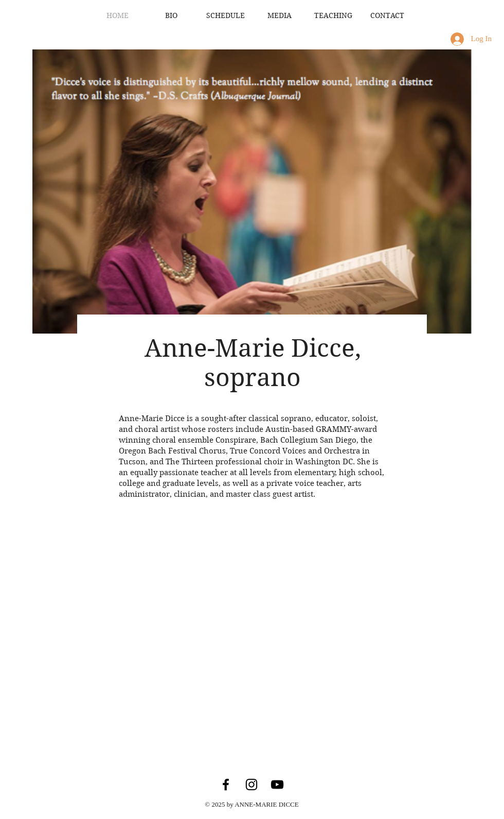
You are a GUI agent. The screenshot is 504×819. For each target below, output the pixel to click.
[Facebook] (226, 785)
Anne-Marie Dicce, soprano (253, 363)
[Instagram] (251, 785)
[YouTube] (277, 785)
